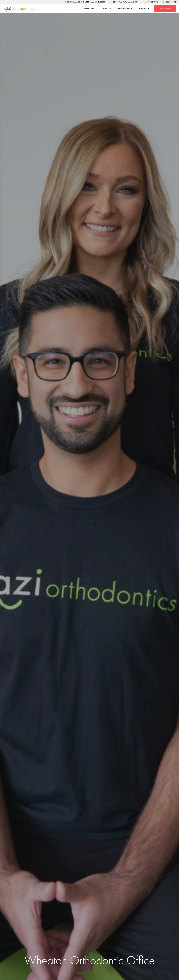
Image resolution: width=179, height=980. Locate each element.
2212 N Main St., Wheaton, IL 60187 (125, 2)
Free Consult (165, 9)
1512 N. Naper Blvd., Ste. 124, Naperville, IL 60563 (85, 2)
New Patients (90, 9)
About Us (107, 9)
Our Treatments (125, 9)
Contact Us (144, 9)
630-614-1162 (151, 2)
